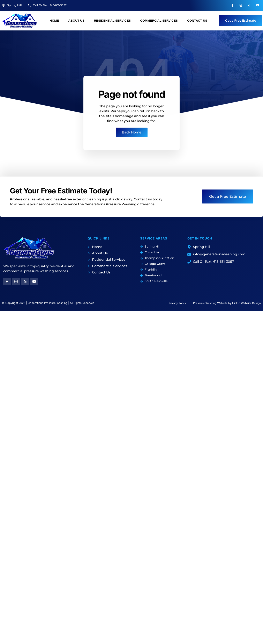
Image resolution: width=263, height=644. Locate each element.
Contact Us (197, 20)
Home (54, 20)
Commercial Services (159, 20)
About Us (76, 20)
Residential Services (112, 20)
